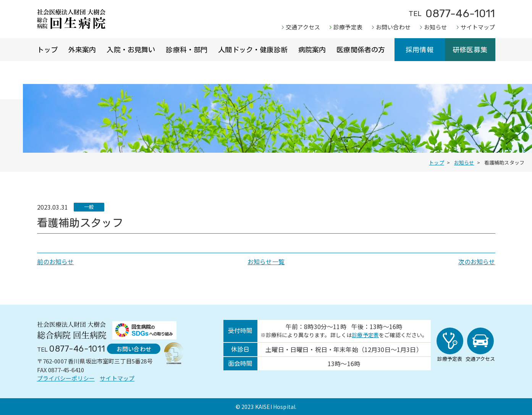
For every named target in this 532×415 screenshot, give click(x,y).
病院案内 (312, 50)
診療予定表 (348, 27)
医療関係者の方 (361, 50)
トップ (47, 50)
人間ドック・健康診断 (253, 50)
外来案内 (82, 50)
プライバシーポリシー (66, 378)
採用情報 (420, 50)
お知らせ (436, 27)
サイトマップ (478, 27)
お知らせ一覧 (266, 262)
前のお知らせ (56, 262)
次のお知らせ (477, 262)
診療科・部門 (187, 50)
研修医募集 (470, 50)
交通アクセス (303, 27)
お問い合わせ (393, 27)
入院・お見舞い (131, 50)
